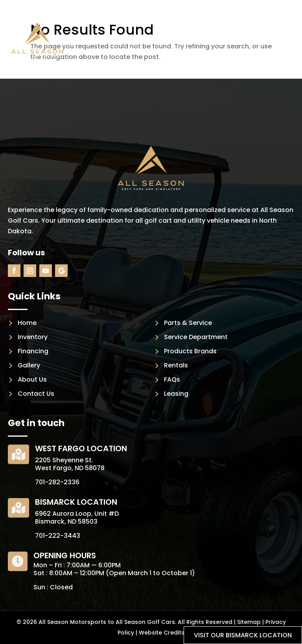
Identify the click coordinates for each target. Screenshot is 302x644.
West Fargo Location (81, 448)
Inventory (33, 337)
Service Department (196, 337)
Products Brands (190, 351)
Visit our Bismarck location (243, 635)
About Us (32, 379)
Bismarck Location (76, 502)
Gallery (29, 365)
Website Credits (162, 633)
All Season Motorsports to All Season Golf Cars (107, 622)
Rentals (176, 365)
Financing (33, 351)
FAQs (172, 379)
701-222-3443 (58, 536)
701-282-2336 (57, 482)
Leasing (176, 394)
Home (27, 323)
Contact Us (36, 394)
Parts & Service (188, 323)
